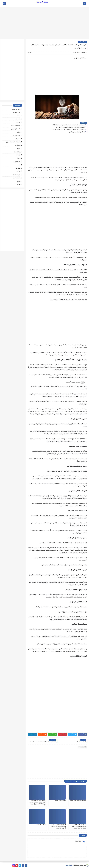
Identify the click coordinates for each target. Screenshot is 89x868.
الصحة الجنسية (16, 126)
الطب (18, 132)
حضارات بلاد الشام (60, 800)
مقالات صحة (17, 175)
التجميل (18, 119)
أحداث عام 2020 (41, 825)
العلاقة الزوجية (16, 136)
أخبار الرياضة (17, 113)
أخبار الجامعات (16, 109)
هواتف (18, 185)
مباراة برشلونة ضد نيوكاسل (77, 132)
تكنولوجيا (17, 145)
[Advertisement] (44, 24)
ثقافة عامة (83, 42)
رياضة (18, 155)
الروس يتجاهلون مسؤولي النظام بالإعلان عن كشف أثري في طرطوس (58, 826)
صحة (19, 159)
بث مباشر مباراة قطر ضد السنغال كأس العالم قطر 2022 (69, 125)
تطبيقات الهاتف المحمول (13, 142)
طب (19, 165)
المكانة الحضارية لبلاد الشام (78, 800)
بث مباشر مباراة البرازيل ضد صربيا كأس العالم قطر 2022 (69, 130)
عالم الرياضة (42, 2)
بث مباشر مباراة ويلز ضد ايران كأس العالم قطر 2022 (70, 127)
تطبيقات (18, 139)
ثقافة (18, 149)
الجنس (18, 123)
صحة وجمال (17, 162)
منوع (19, 182)
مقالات (18, 172)
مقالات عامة (17, 178)
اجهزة (18, 116)
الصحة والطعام (16, 129)
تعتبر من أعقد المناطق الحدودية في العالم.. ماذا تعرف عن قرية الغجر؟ (79, 826)
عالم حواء (17, 168)
